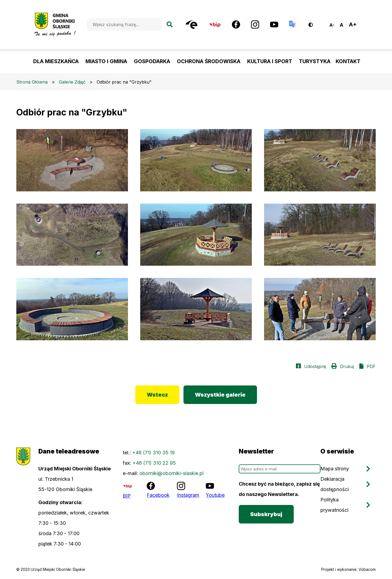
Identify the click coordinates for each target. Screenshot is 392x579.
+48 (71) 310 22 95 (154, 463)
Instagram (188, 495)
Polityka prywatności (334, 505)
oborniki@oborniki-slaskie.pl (171, 473)
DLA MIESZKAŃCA (56, 61)
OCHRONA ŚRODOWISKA (209, 61)
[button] (72, 160)
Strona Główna (32, 82)
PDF (371, 366)
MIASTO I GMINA (106, 61)
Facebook (158, 495)
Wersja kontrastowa (314, 23)
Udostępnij (315, 366)
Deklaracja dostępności (335, 484)
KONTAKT (348, 61)
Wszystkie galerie (220, 395)
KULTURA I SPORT (270, 61)
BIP (127, 496)
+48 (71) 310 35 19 (154, 453)
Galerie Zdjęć (72, 82)
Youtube (215, 495)
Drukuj (347, 366)
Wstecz (157, 395)
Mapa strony (335, 469)
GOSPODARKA (152, 61)
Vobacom (367, 569)
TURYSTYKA (315, 61)
